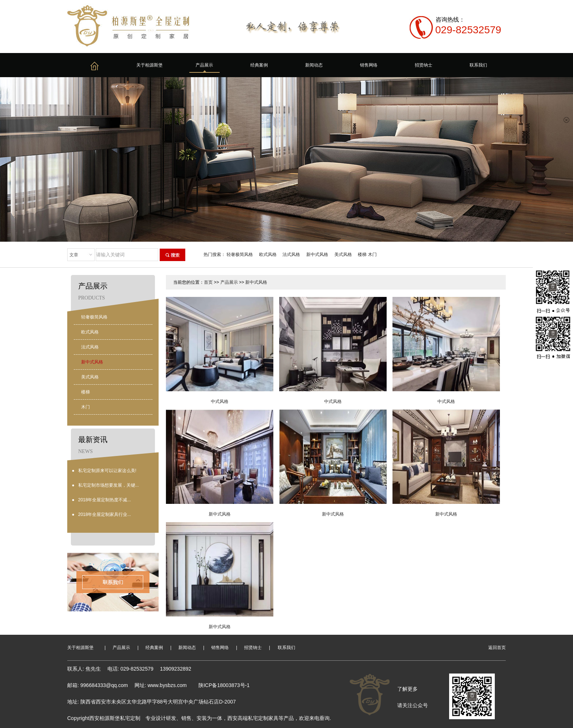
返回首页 (497, 648)
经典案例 (259, 65)
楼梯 (362, 254)
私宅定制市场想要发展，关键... (109, 485)
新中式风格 (317, 254)
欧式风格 (268, 254)
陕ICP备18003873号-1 (224, 685)
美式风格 (343, 254)
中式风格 (220, 401)
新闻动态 (314, 65)
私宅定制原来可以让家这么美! (107, 471)
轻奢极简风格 (240, 254)
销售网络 (369, 65)
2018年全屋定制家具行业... (105, 514)
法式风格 (291, 254)
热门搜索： (215, 254)
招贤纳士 (424, 65)
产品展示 (204, 65)
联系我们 (478, 65)
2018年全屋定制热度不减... (105, 500)
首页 (208, 282)
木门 (372, 254)
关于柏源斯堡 (149, 65)
